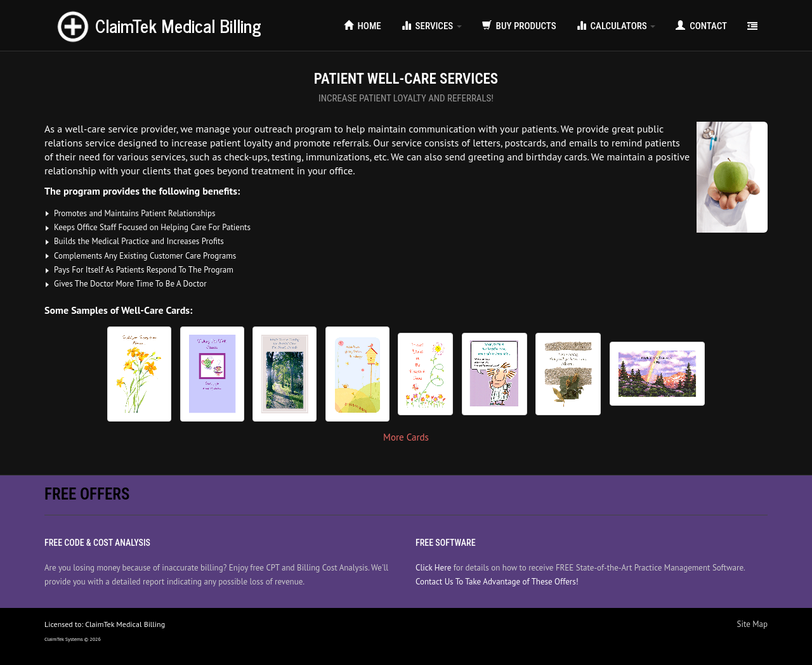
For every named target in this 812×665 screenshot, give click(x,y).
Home (363, 26)
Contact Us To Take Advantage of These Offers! (497, 582)
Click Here (433, 568)
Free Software (446, 543)
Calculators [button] (616, 26)
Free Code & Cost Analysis (97, 543)
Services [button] (432, 26)
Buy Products (519, 26)
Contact (701, 26)
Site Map (753, 624)
